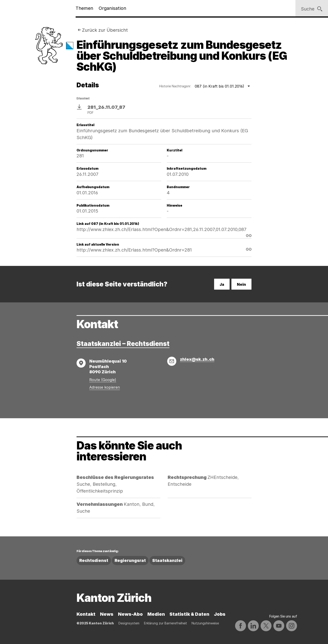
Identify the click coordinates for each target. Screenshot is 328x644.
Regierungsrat (130, 560)
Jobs (220, 614)
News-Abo (130, 614)
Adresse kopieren (105, 387)
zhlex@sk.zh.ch (197, 359)
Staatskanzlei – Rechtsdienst (123, 344)
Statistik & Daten (189, 614)
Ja (222, 284)
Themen (84, 8)
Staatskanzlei (167, 560)
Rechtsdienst (94, 560)
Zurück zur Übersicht (105, 30)
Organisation (112, 8)
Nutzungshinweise (205, 623)
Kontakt (86, 614)
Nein (241, 284)
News (107, 614)
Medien (156, 614)
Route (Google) (103, 380)
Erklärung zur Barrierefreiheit (165, 623)
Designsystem (129, 623)
